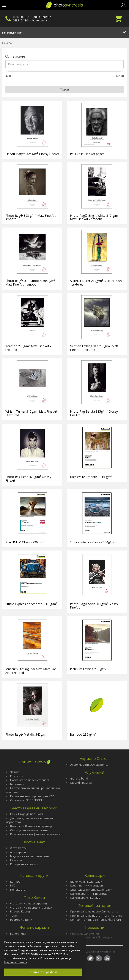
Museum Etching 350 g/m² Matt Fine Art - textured (31, 671)
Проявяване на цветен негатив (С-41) (96, 915)
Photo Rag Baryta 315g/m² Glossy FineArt (94, 413)
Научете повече (16, 962)
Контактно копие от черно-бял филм (96, 920)
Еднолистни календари (86, 882)
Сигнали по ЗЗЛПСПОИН (27, 800)
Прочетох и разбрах (43, 972)
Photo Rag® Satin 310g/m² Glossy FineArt (94, 606)
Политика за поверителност (30, 780)
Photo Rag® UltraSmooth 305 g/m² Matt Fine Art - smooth (30, 283)
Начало (7, 43)
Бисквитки (17, 784)
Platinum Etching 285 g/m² (88, 669)
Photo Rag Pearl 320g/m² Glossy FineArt (28, 479)
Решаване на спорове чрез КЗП (32, 796)
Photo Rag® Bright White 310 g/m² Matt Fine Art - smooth (94, 217)
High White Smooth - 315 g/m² (91, 477)
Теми (14, 915)
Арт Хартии (18, 852)
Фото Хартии (19, 848)
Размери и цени (21, 920)
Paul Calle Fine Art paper (87, 154)
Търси (65, 89)
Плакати (16, 860)
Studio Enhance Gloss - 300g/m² (92, 542)
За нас (15, 772)
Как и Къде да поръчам (27, 814)
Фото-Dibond (79, 778)
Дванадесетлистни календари (91, 890)
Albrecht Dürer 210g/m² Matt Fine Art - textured (96, 283)
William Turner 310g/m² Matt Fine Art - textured (31, 413)
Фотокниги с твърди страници (31, 907)
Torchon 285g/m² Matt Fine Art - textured (28, 348)
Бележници (18, 933)
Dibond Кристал (81, 783)
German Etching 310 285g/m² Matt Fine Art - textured (94, 348)
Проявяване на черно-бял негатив (94, 911)
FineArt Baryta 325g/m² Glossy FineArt (32, 154)
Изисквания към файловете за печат (36, 834)
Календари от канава (85, 898)
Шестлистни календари (87, 885)
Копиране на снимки (24, 864)
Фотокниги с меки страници (29, 903)
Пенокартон (19, 890)
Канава (15, 882)
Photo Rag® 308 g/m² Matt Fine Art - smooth (31, 217)
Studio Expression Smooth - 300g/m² (31, 604)
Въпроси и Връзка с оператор (31, 826)
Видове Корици (21, 911)
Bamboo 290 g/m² (83, 734)
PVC (13, 885)
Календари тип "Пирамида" (90, 894)
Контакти (17, 776)
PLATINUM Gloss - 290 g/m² (25, 542)
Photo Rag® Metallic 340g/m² (26, 734)
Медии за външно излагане (29, 856)
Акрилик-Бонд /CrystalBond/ (89, 765)
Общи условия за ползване (29, 830)
